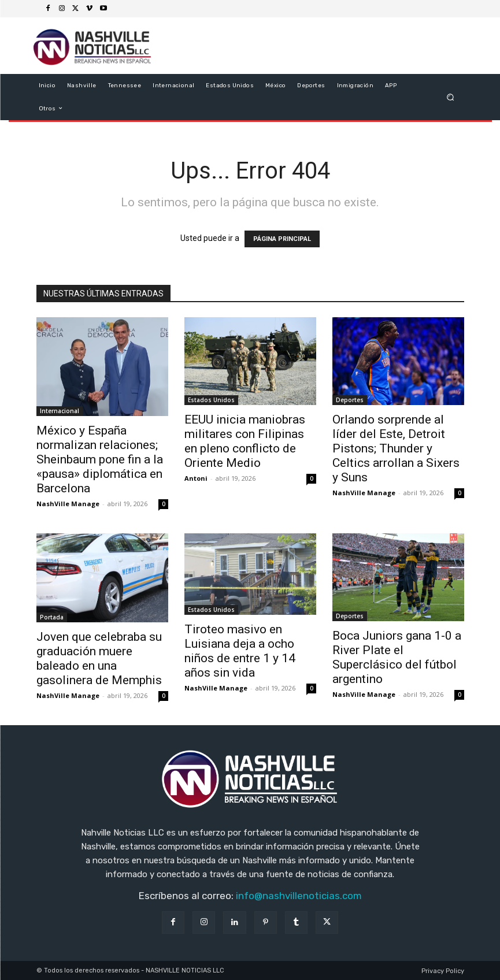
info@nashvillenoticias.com (299, 896)
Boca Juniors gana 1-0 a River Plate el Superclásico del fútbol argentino (397, 657)
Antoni (196, 478)
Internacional (60, 411)
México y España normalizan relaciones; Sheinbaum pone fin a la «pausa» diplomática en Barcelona (100, 459)
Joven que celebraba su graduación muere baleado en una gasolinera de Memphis (99, 658)
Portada (52, 617)
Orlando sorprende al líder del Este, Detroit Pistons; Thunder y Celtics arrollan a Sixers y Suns (396, 448)
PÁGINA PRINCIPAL (282, 239)
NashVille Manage (68, 504)
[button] (450, 97)
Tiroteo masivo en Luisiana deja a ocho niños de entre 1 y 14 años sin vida (240, 651)
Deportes (350, 400)
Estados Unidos (211, 400)
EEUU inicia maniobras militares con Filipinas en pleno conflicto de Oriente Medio (245, 441)
